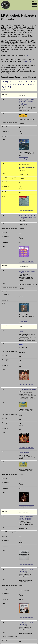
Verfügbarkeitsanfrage (26, 211)
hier (27, 55)
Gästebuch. (27, 61)
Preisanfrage (24, 159)
